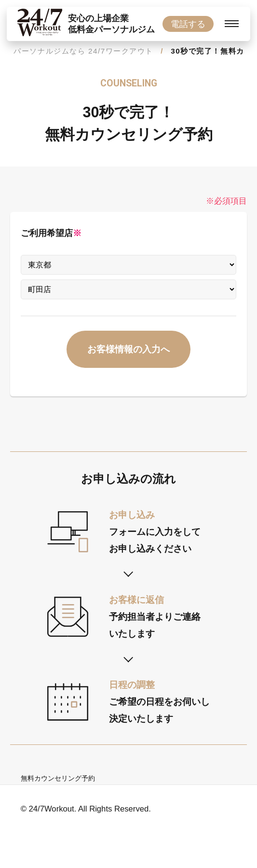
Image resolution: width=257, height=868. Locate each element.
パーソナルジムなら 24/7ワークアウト (83, 51)
